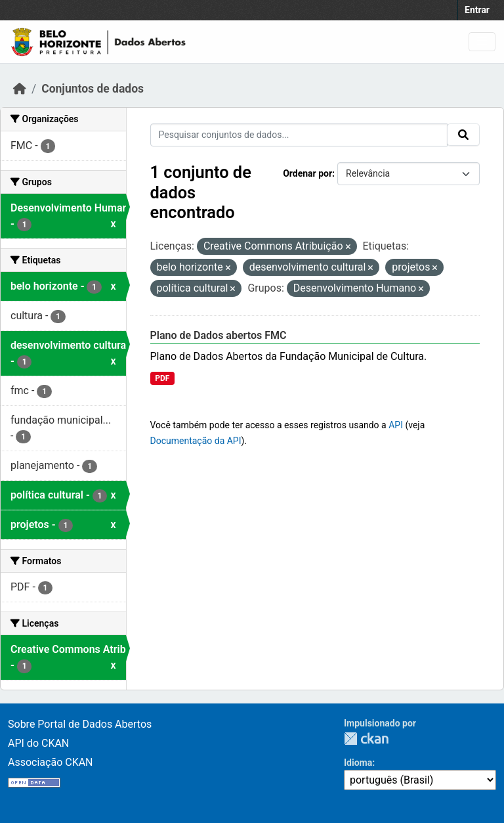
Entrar (477, 10)
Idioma (358, 763)
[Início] (20, 89)
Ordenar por (307, 173)
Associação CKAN (51, 762)
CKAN (366, 739)
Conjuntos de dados (93, 89)
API (396, 425)
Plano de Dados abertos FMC (219, 335)
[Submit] (463, 135)
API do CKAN (38, 743)
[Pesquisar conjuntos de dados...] (299, 135)
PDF (162, 378)
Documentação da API (196, 441)
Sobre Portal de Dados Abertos (80, 724)
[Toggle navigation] (482, 42)
